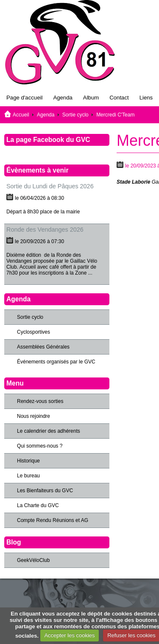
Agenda (63, 98)
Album (91, 98)
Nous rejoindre (33, 416)
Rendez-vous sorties (40, 401)
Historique (28, 461)
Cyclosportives (33, 332)
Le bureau (28, 476)
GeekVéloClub (33, 560)
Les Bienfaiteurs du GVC (45, 491)
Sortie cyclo (75, 115)
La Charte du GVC (38, 505)
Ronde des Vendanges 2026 (45, 230)
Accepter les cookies (69, 635)
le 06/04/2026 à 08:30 (39, 198)
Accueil (21, 115)
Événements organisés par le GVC (56, 362)
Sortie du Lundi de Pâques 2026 (50, 186)
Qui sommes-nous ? (40, 446)
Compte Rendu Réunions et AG (53, 520)
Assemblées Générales (43, 347)
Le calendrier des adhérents (49, 431)
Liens (146, 98)
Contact (119, 98)
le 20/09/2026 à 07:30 (39, 241)
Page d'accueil (24, 98)
